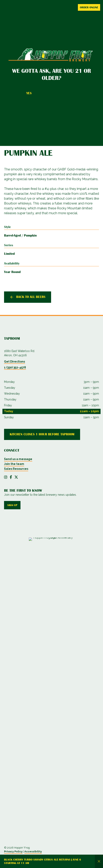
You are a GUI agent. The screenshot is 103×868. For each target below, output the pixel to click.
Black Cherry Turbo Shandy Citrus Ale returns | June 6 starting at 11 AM (43, 861)
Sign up (12, 505)
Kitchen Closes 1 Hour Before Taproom (42, 434)
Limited (9, 254)
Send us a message (18, 459)
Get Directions (14, 362)
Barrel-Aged (12, 235)
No (74, 93)
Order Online (89, 7)
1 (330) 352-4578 (15, 367)
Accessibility (33, 851)
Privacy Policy (13, 851)
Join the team (14, 464)
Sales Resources (16, 469)
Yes (29, 93)
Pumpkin (30, 235)
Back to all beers (31, 297)
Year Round (12, 272)
